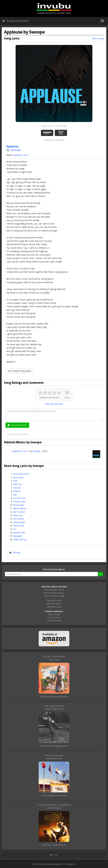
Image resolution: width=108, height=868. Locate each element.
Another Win (19, 533)
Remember (19, 505)
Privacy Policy (54, 617)
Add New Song (54, 607)
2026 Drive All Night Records (54, 746)
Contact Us (70, 864)
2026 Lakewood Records (54, 795)
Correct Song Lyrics (20, 371)
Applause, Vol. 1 (21, 155)
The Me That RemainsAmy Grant (54, 658)
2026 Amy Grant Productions (54, 697)
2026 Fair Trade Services (54, 845)
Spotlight (18, 536)
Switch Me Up (20, 539)
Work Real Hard (21, 474)
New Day (18, 515)
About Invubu (54, 614)
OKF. (16, 481)
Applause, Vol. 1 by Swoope (54, 126)
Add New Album (54, 604)
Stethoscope (19, 501)
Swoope (15, 150)
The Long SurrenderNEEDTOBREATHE (54, 707)
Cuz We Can (19, 498)
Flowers (17, 491)
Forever (17, 488)
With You (18, 484)
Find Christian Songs (54, 596)
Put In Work (19, 512)
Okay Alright (19, 522)
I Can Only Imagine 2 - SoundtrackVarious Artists (54, 806)
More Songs (98, 38)
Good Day (18, 477)
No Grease (19, 519)
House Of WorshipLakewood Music (54, 757)
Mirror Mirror (20, 508)
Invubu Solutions (15, 21)
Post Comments (17, 425)
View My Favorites (54, 404)
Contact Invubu (54, 620)
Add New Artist (54, 600)
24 (14, 529)
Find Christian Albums (54, 593)
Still (15, 495)
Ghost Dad (19, 526)
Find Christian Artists (54, 590)
